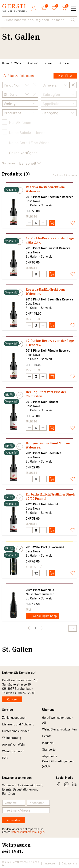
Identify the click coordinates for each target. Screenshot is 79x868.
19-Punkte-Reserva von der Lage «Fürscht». (50, 240)
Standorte (49, 749)
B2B (5, 758)
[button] (73, 20)
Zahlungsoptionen (14, 717)
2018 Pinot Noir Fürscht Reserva (48, 248)
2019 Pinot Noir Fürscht (42, 402)
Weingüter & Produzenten (59, 729)
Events (47, 736)
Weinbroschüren (13, 751)
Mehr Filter (65, 75)
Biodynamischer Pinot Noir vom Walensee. (49, 445)
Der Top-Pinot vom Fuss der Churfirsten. (46, 394)
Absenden (13, 820)
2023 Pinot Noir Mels (40, 590)
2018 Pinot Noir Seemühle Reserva (50, 197)
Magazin (48, 743)
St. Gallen (64, 63)
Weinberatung (12, 738)
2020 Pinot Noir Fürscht (42, 504)
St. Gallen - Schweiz (39, 205)
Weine (18, 63)
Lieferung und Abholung (18, 724)
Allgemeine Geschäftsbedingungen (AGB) (58, 761)
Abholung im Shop (42, 616)
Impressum (50, 863)
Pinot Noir (33, 63)
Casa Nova (33, 201)
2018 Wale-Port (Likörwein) (45, 547)
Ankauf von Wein (13, 744)
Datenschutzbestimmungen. (28, 832)
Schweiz (49, 63)
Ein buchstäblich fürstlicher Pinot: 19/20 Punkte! (50, 496)
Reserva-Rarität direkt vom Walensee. (45, 189)
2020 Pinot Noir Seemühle (44, 453)
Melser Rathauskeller (40, 594)
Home (6, 63)
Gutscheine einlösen (16, 731)
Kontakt (12, 699)
